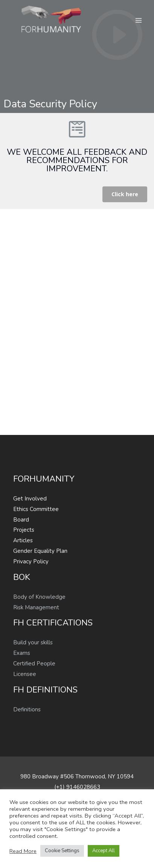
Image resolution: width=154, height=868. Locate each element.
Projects (24, 530)
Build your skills (33, 642)
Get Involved (30, 499)
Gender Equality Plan (40, 551)
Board (21, 520)
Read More (23, 851)
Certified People (34, 664)
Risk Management (36, 607)
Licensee (25, 674)
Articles (23, 540)
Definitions (27, 709)
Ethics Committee (36, 509)
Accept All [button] (104, 851)
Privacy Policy (31, 561)
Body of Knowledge (39, 597)
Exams (22, 653)
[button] (125, 194)
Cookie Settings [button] (62, 851)
